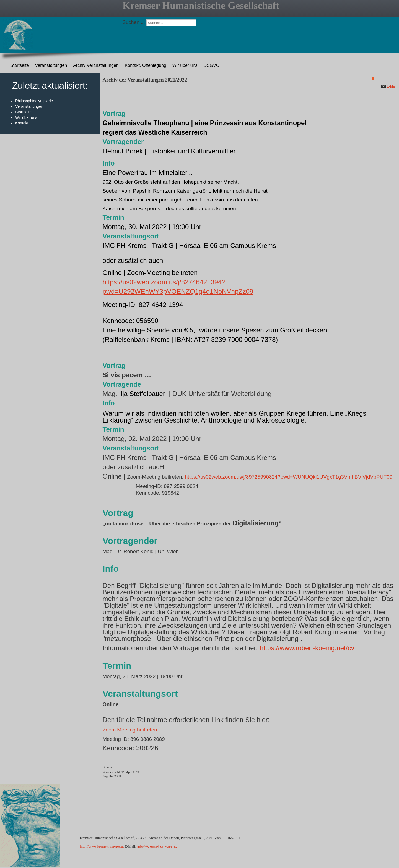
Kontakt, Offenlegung (146, 65)
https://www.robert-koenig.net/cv (307, 648)
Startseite (20, 65)
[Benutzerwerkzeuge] (373, 79)
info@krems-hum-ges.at (157, 846)
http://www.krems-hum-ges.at (102, 846)
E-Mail (392, 86)
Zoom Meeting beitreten (130, 730)
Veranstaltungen (51, 65)
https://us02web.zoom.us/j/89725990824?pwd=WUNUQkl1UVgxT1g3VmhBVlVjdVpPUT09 (289, 477)
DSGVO (212, 65)
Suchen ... (134, 22)
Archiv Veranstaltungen (96, 65)
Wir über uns (185, 65)
